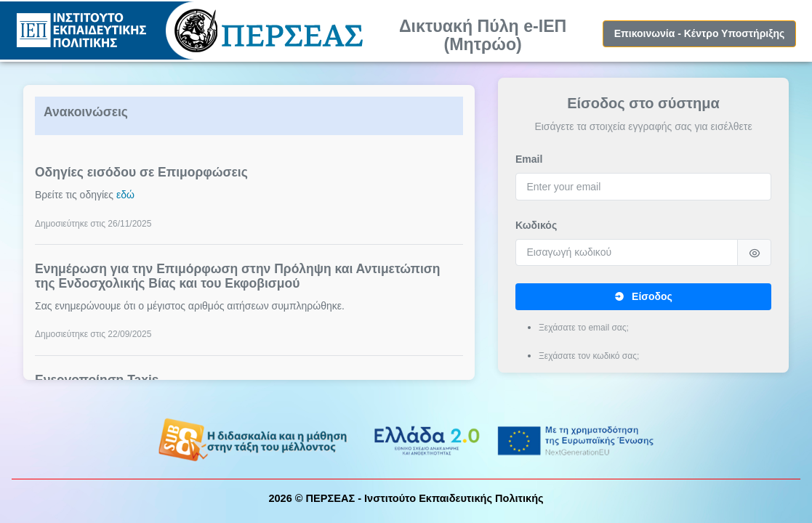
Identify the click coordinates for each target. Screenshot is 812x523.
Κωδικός (536, 225)
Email (529, 159)
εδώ (125, 195)
